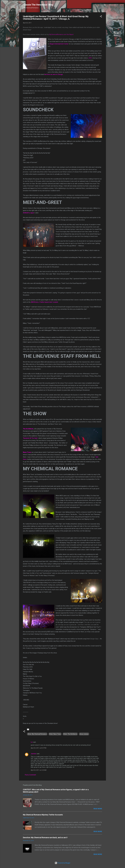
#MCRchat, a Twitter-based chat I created (44, 302)
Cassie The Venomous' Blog (38, 5)
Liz (32, 742)
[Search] (105, 5)
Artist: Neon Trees (55, 734)
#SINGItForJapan (29, 213)
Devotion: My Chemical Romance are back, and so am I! (45, 838)
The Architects (28, 429)
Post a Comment (30, 775)
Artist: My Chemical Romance (37, 734)
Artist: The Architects (70, 734)
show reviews (84, 734)
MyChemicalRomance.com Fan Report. (62, 34)
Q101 (90, 58)
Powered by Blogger (63, 863)
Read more (98, 809)
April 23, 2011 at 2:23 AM (39, 770)
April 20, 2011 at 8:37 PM (39, 748)
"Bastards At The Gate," (30, 438)
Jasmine (33, 754)
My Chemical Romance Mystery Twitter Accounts (43, 815)
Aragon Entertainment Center (59, 44)
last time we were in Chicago (54, 74)
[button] (101, 17)
